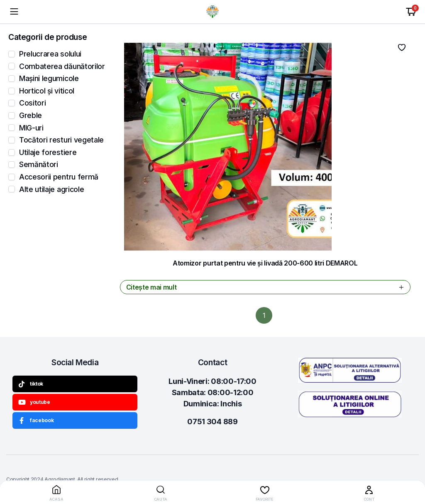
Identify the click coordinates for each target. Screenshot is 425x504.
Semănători (39, 165)
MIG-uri (31, 128)
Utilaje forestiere (48, 152)
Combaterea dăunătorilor (62, 66)
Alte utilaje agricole (51, 189)
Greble (31, 116)
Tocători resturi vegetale (61, 140)
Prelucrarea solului (50, 54)
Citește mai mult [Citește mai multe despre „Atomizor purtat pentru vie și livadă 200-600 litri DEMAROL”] (266, 287)
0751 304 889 (212, 422)
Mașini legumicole (49, 79)
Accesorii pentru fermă (59, 177)
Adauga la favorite (402, 47)
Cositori (32, 103)
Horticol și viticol (47, 91)
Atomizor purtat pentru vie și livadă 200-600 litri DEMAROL (265, 263)
